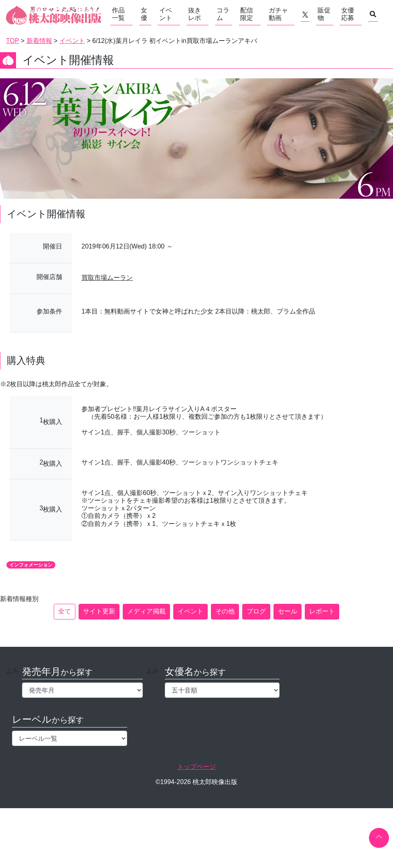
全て (65, 611)
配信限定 (247, 14)
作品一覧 (118, 14)
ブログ (256, 611)
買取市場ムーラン (107, 278)
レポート (322, 611)
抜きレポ (194, 14)
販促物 (324, 14)
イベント (166, 14)
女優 (144, 14)
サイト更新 (99, 611)
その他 (225, 611)
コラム (223, 14)
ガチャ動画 (278, 14)
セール (288, 611)
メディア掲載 (146, 611)
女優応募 (348, 14)
